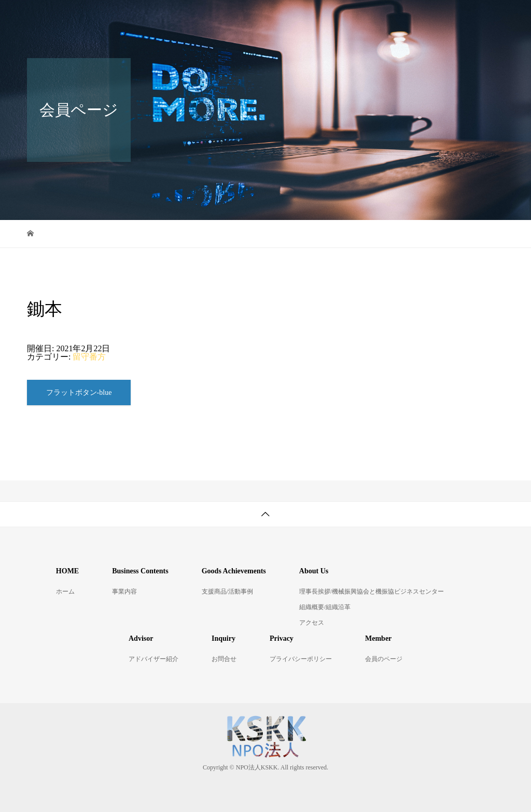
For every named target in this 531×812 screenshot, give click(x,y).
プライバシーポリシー (301, 659)
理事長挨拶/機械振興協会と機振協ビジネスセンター (372, 591)
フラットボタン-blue (79, 393)
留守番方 (89, 357)
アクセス (312, 623)
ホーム (65, 591)
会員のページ (384, 659)
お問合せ (224, 659)
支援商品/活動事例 (227, 591)
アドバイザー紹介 (153, 659)
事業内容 (124, 591)
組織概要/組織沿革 (325, 607)
